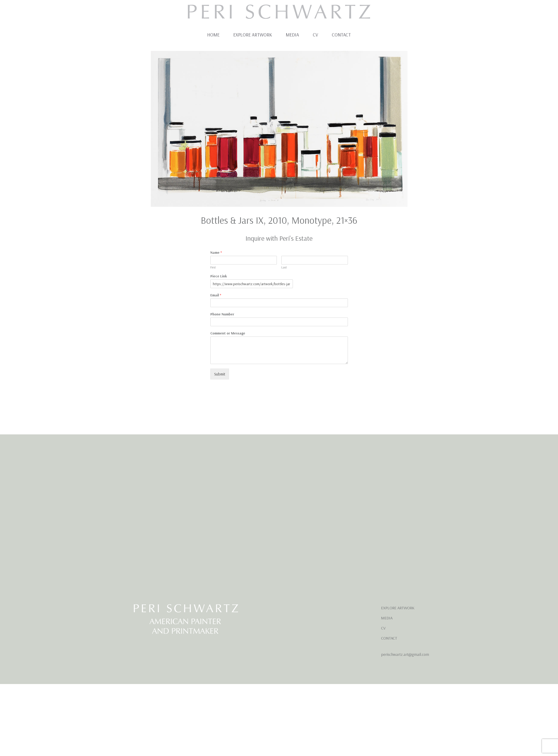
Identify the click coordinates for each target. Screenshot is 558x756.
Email (216, 295)
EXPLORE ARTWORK (398, 608)
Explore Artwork (253, 35)
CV (315, 35)
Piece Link (219, 276)
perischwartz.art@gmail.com (405, 654)
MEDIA (387, 618)
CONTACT (389, 638)
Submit (220, 374)
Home (213, 35)
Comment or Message (228, 333)
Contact (341, 35)
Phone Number (222, 314)
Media (292, 35)
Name (216, 252)
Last (284, 267)
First (213, 267)
